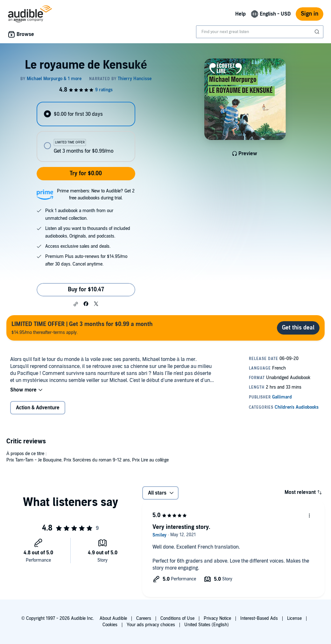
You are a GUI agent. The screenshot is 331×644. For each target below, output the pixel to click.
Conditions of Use (177, 618)
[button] (76, 304)
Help (240, 14)
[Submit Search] (318, 32)
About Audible (113, 618)
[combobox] (260, 32)
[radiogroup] (86, 132)
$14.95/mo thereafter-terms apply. (82, 328)
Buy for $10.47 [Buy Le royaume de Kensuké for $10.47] (86, 290)
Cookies (110, 625)
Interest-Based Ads (259, 618)
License (294, 618)
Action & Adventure (38, 408)
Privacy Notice (217, 618)
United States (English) (207, 625)
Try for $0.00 (86, 173)
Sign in (310, 14)
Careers (144, 618)
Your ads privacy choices (151, 625)
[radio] (86, 114)
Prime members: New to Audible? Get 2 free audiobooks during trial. (96, 194)
